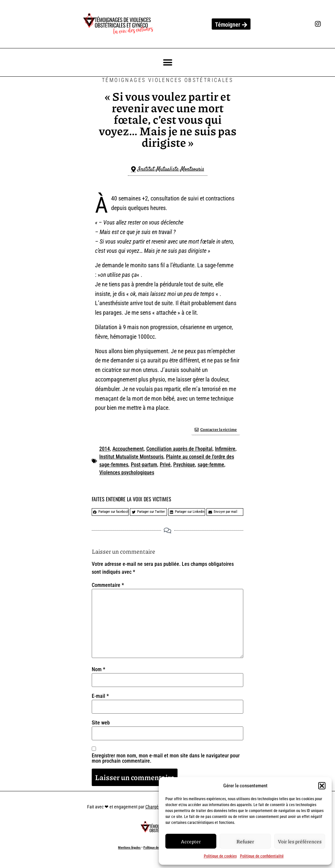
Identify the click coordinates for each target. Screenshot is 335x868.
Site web (101, 723)
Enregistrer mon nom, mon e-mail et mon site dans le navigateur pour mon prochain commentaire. (166, 758)
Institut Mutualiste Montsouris (131, 457)
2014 (105, 449)
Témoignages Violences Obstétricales (167, 80)
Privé (165, 465)
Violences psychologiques (127, 473)
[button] (322, 786)
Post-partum (144, 465)
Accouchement (128, 449)
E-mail (100, 696)
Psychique (184, 465)
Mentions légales (129, 847)
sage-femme (211, 465)
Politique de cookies (220, 856)
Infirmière (225, 449)
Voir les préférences (300, 841)
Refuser (245, 841)
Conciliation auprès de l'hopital (179, 449)
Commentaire (108, 585)
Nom (98, 670)
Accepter (191, 841)
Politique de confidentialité (262, 856)
